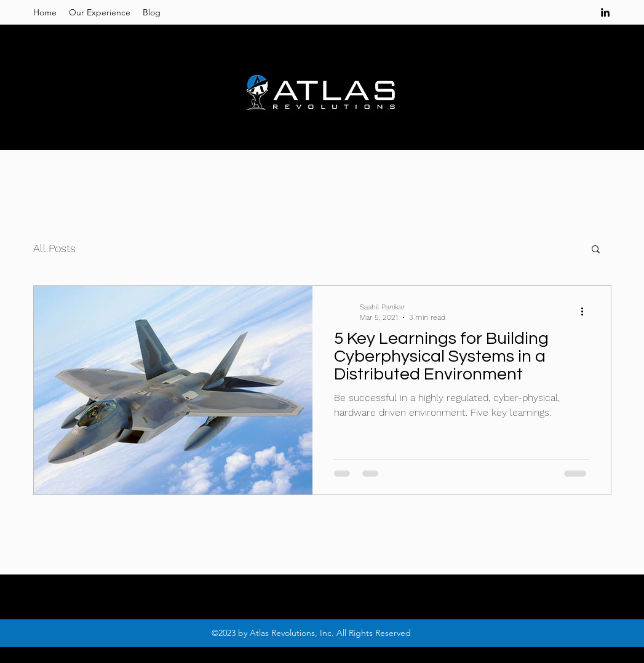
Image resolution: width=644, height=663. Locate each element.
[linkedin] (605, 12)
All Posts (54, 248)
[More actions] (587, 311)
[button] (596, 250)
